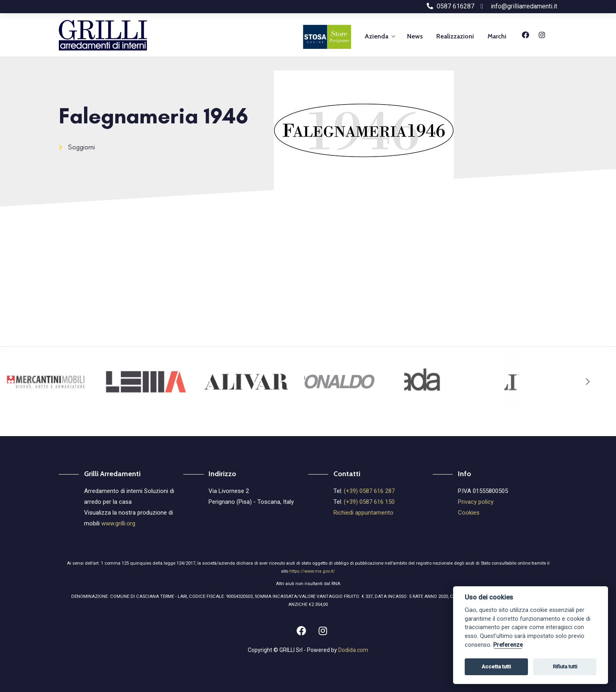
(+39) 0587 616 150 (369, 502)
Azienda (376, 36)
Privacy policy (476, 502)
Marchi (497, 36)
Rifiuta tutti (565, 667)
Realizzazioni (455, 36)
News (415, 36)
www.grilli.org (118, 523)
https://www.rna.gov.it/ (312, 571)
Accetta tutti (496, 667)
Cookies (469, 513)
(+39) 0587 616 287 (369, 491)
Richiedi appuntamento (363, 513)
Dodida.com (353, 650)
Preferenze (508, 645)
